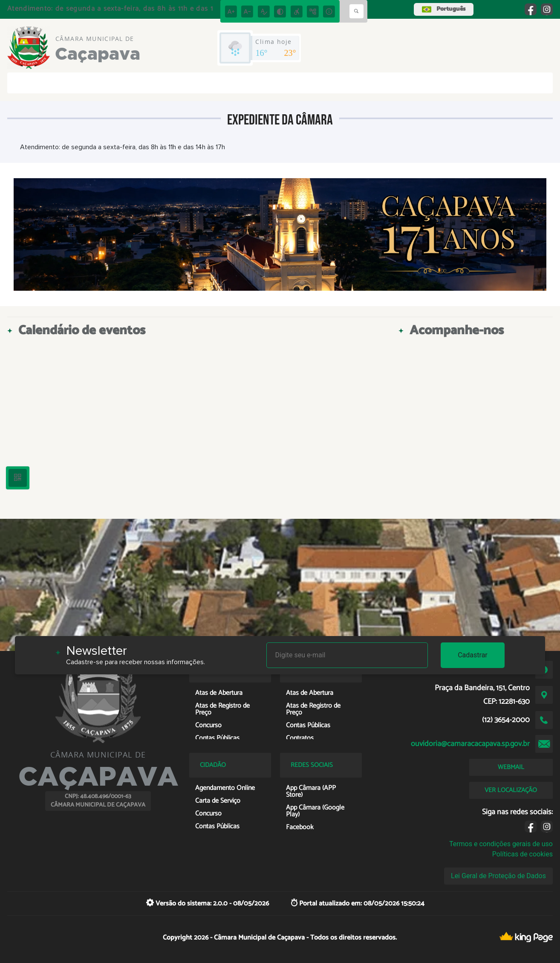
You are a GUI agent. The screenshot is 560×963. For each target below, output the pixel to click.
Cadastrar (473, 655)
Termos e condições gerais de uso (501, 844)
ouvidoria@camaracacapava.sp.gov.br (470, 744)
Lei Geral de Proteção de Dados (498, 876)
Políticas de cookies (522, 854)
